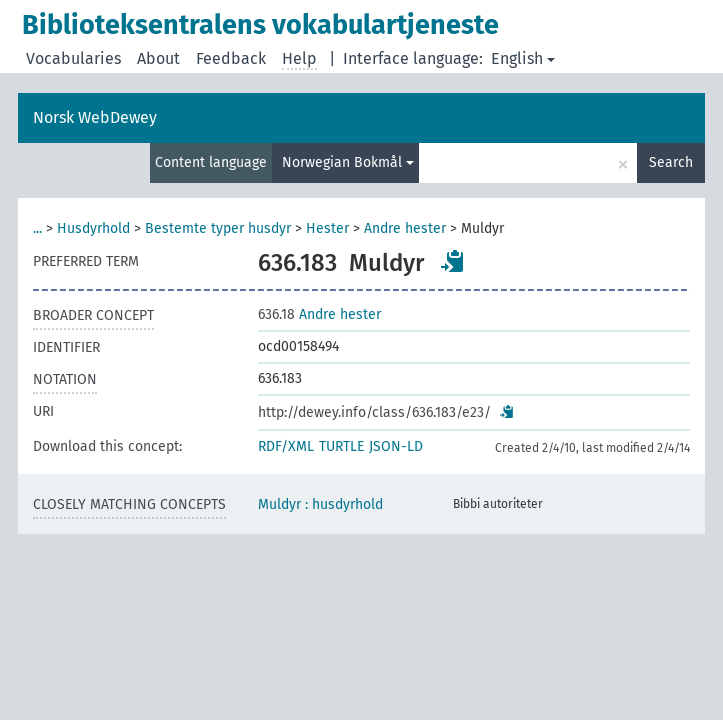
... (37, 228)
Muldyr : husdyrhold (320, 504)
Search (671, 162)
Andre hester (405, 228)
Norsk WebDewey (95, 117)
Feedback (231, 58)
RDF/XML (286, 446)
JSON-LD (396, 446)
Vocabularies (73, 58)
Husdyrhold (93, 228)
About (158, 58)
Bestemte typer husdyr (218, 228)
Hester (327, 228)
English (523, 58)
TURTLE (341, 446)
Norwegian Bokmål (348, 162)
